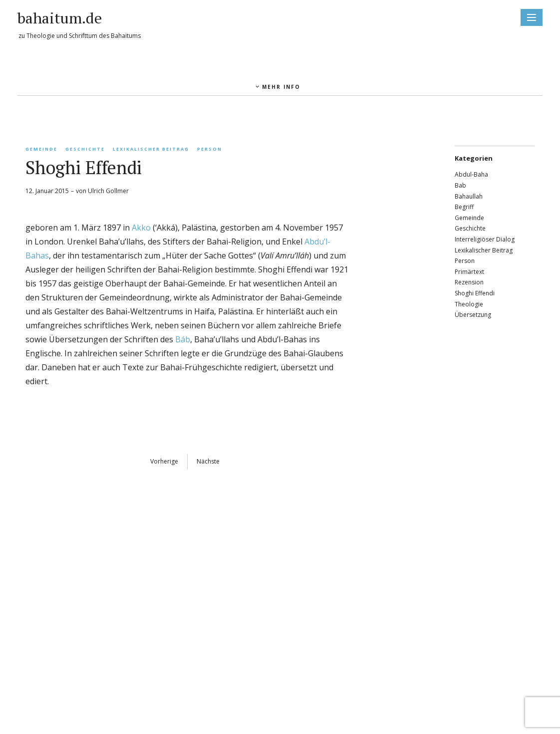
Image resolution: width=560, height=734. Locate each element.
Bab (460, 185)
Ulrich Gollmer (108, 191)
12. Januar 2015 (47, 191)
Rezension (469, 282)
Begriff (464, 207)
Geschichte (85, 149)
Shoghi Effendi (475, 293)
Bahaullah (469, 196)
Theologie (469, 304)
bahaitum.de (60, 18)
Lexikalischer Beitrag (151, 149)
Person (210, 149)
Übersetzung (473, 315)
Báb (183, 339)
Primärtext (469, 272)
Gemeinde (41, 149)
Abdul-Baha (471, 174)
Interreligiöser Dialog (485, 239)
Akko (141, 228)
